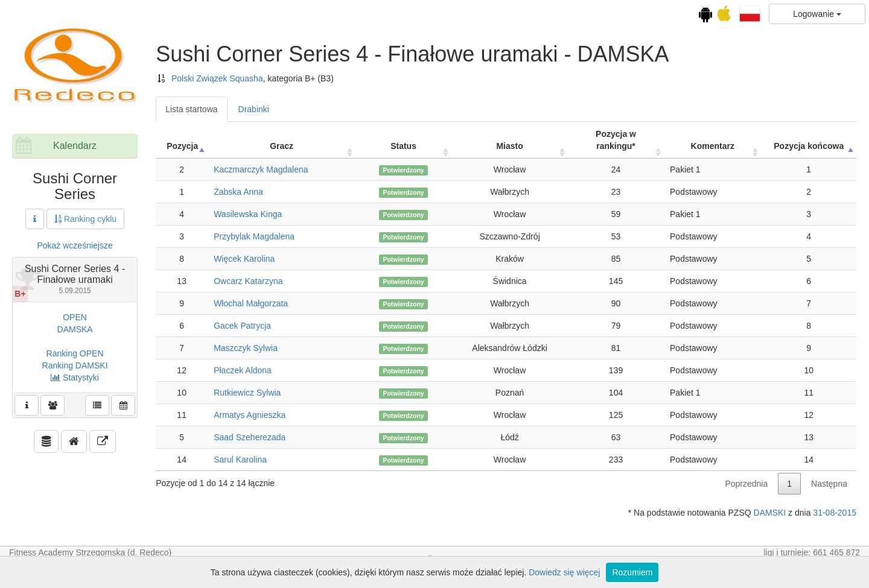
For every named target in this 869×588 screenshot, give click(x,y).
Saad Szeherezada (250, 437)
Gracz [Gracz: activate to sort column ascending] (282, 146)
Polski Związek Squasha (217, 78)
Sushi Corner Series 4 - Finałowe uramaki (75, 279)
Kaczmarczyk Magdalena (261, 169)
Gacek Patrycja (242, 326)
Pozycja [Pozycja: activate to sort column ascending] (182, 146)
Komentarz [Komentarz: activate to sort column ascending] (713, 146)
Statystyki (75, 378)
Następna (829, 484)
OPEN (75, 317)
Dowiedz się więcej (564, 572)
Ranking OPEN (75, 353)
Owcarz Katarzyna (248, 281)
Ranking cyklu (85, 219)
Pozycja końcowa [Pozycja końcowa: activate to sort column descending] (809, 146)
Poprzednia (746, 484)
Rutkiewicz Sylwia (247, 393)
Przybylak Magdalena (254, 236)
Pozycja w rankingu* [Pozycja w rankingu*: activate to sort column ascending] (616, 140)
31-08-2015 (835, 513)
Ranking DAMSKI (75, 365)
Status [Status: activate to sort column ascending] (403, 146)
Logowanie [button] (817, 14)
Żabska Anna (238, 192)
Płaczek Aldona (243, 370)
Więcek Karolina (244, 259)
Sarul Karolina (240, 460)
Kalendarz (75, 146)
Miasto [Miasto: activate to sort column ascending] (509, 146)
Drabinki (254, 109)
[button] (750, 13)
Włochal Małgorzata (251, 303)
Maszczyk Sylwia (246, 348)
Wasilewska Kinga (248, 214)
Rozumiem (632, 572)
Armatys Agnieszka (250, 415)
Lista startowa (191, 109)
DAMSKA (75, 329)
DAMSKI (770, 513)
